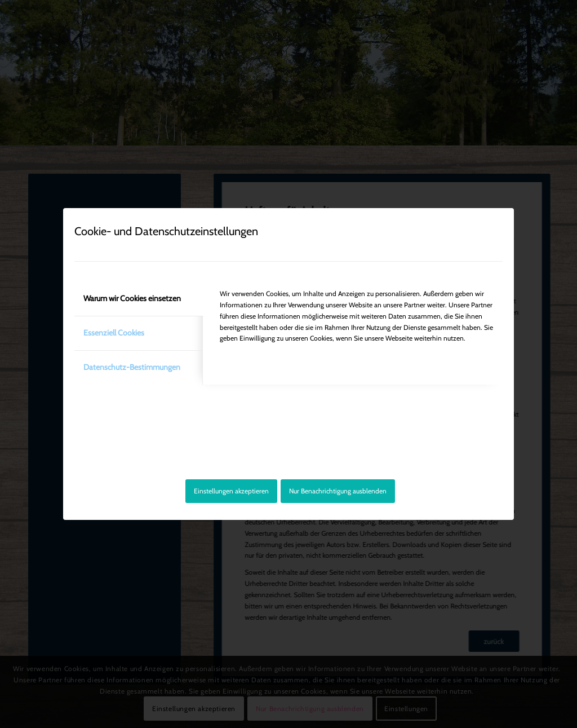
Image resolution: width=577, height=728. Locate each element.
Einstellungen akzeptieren (231, 491)
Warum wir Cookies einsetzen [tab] (132, 298)
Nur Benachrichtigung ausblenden (338, 491)
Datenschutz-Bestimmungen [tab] (132, 367)
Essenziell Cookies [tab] (114, 333)
